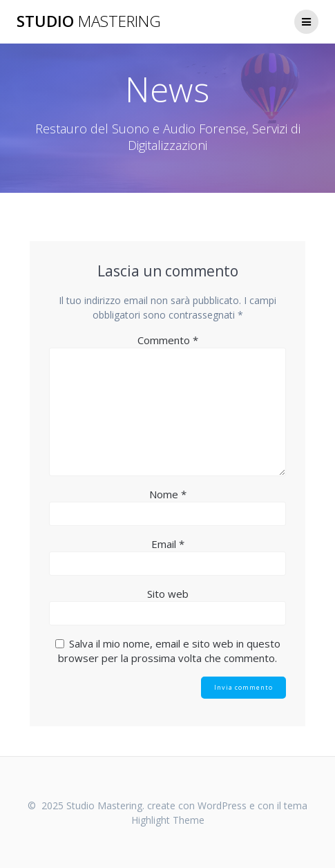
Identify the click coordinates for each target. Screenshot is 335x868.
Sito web (168, 594)
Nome (168, 494)
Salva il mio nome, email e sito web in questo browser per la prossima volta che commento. (169, 651)
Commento (168, 340)
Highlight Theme (168, 820)
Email (168, 544)
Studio (89, 21)
